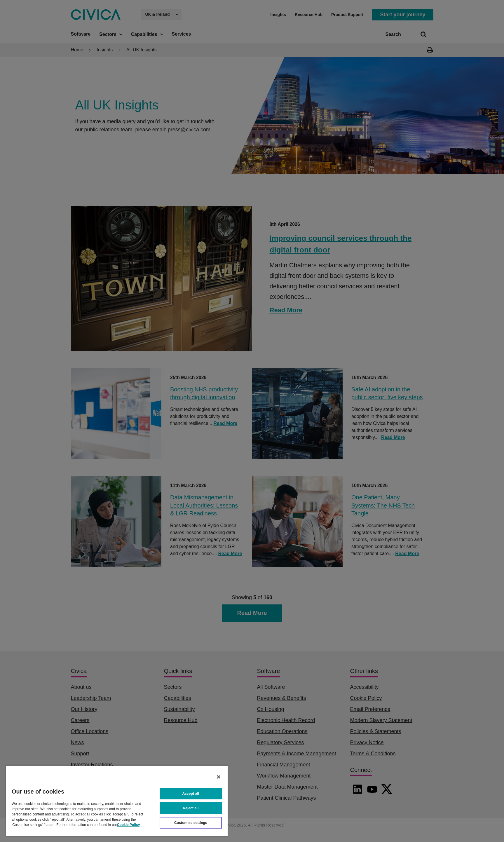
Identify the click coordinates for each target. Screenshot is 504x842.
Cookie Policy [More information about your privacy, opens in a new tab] (129, 825)
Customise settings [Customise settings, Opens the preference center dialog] (191, 823)
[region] (117, 801)
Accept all (191, 794)
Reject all (191, 808)
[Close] (219, 777)
